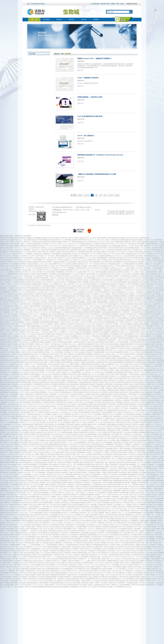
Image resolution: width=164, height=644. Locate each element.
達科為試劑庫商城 (123, 19)
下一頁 (110, 195)
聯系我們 (96, 20)
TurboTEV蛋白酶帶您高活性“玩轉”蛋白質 (90, 116)
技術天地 (71, 20)
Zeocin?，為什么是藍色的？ (85, 141)
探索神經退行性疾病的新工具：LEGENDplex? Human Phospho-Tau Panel (100, 155)
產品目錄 (59, 20)
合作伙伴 (84, 20)
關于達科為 (47, 20)
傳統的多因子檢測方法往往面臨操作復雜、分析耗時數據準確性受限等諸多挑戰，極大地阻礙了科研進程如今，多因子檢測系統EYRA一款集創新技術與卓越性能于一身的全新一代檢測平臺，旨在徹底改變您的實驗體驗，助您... (106, 66)
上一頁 (87, 195)
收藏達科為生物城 (132, 4)
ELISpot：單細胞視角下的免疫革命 (88, 78)
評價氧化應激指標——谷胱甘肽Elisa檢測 (90, 97)
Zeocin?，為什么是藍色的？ (86, 136)
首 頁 (34, 20)
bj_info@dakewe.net (59, 212)
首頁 (62, 54)
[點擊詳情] (80, 70)
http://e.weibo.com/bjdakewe (37, 211)
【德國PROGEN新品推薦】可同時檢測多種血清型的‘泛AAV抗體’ (97, 174)
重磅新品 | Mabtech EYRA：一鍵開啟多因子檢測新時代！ (95, 59)
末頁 (117, 195)
